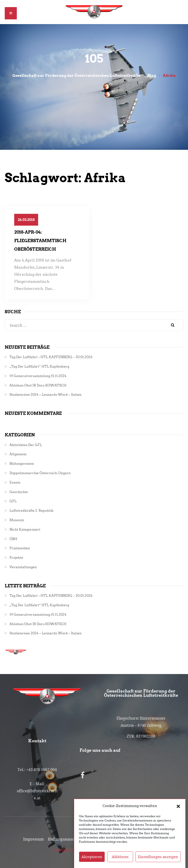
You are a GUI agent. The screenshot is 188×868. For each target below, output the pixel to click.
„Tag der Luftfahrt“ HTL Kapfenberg (39, 367)
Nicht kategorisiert (25, 530)
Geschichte (19, 492)
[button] (178, 816)
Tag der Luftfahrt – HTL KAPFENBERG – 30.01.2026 (51, 357)
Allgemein (18, 454)
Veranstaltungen (23, 567)
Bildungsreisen (22, 464)
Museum (17, 520)
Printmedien (20, 548)
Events (15, 483)
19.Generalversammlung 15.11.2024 (38, 376)
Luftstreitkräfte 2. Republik (31, 511)
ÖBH (13, 539)
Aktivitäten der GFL (26, 445)
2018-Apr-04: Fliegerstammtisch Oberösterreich (40, 241)
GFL (13, 501)
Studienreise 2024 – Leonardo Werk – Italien (45, 395)
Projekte (16, 558)
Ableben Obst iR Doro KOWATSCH (38, 385)
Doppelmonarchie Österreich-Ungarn (40, 473)
